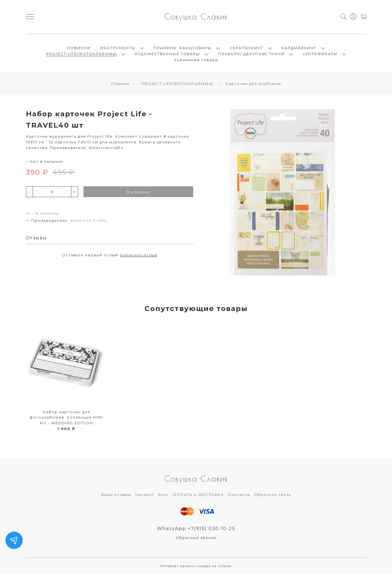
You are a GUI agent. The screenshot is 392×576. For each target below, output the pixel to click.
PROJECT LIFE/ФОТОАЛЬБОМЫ (82, 55)
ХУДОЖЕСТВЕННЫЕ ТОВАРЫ (167, 55)
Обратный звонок (196, 539)
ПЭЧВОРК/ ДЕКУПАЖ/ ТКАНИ (251, 55)
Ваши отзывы (116, 496)
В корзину (138, 194)
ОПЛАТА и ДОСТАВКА (199, 496)
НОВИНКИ (79, 49)
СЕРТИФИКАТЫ (320, 55)
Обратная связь (273, 496)
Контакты (239, 496)
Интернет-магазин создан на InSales (196, 568)
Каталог (145, 496)
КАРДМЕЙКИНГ (299, 49)
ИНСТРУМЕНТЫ (118, 49)
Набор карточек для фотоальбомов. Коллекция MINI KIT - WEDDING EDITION (66, 419)
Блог (164, 496)
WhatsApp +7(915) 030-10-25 (196, 530)
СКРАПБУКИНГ (247, 49)
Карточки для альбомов (253, 85)
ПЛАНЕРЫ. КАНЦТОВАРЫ (183, 49)
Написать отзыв (139, 257)
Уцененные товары (196, 61)
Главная (120, 85)
